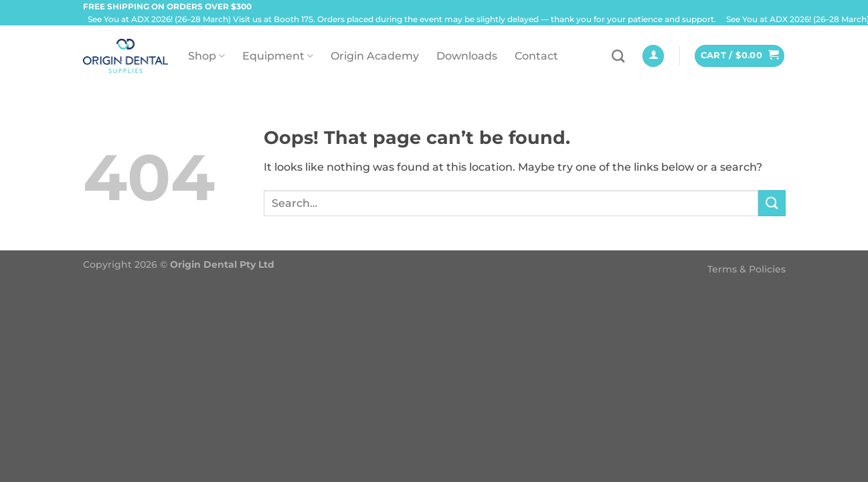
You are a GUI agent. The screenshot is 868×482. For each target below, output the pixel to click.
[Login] (653, 56)
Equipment (278, 56)
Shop (206, 56)
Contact (536, 56)
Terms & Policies (747, 269)
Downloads (467, 56)
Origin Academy (375, 56)
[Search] (618, 56)
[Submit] (772, 203)
